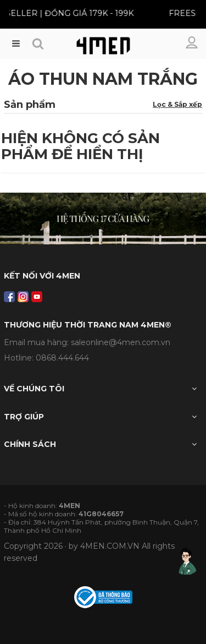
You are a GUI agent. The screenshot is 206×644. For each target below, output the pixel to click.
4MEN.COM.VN (110, 546)
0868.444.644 (62, 358)
